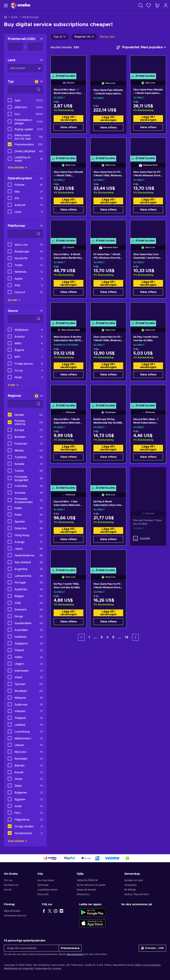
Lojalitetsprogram (48, 890)
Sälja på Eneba (12, 911)
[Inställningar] (152, 948)
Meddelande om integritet (19, 969)
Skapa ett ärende (86, 890)
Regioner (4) (84, 37)
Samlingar (43, 885)
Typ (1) (60, 37)
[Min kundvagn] (157, 5)
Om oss (8, 880)
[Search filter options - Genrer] (25, 319)
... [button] (95, 637)
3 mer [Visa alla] (13, 385)
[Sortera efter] (141, 48)
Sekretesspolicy (75, 954)
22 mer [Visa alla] (14, 300)
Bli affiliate (130, 890)
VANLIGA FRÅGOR (87, 880)
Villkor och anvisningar (148, 965)
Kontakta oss (11, 885)
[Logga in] (166, 5)
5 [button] (113, 637)
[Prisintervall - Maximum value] (35, 47)
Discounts (43, 894)
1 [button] (89, 637)
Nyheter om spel (134, 880)
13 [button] (127, 637)
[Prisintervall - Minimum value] (15, 47)
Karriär (8, 890)
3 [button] (102, 637)
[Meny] (5, 5)
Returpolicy (83, 894)
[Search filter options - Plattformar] (25, 234)
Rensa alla (107, 37)
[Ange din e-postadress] (31, 948)
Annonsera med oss (15, 916)
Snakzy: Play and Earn (137, 894)
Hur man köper (46, 880)
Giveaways (130, 885)
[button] (81, 637)
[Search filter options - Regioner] (25, 404)
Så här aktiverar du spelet (91, 885)
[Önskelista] (149, 5)
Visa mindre (18, 168)
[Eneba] (20, 5)
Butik (15, 17)
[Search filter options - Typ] (25, 90)
